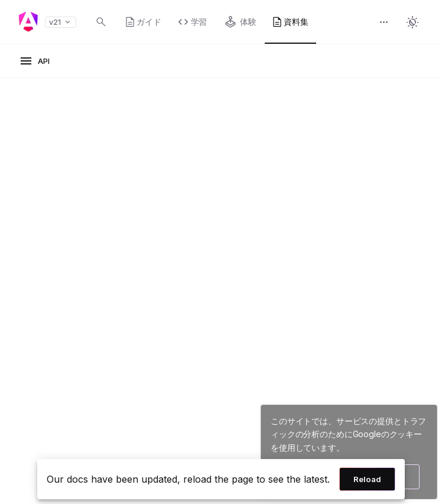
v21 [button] (61, 22)
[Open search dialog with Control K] (101, 22)
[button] (384, 23)
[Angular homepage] (28, 22)
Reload (367, 479)
